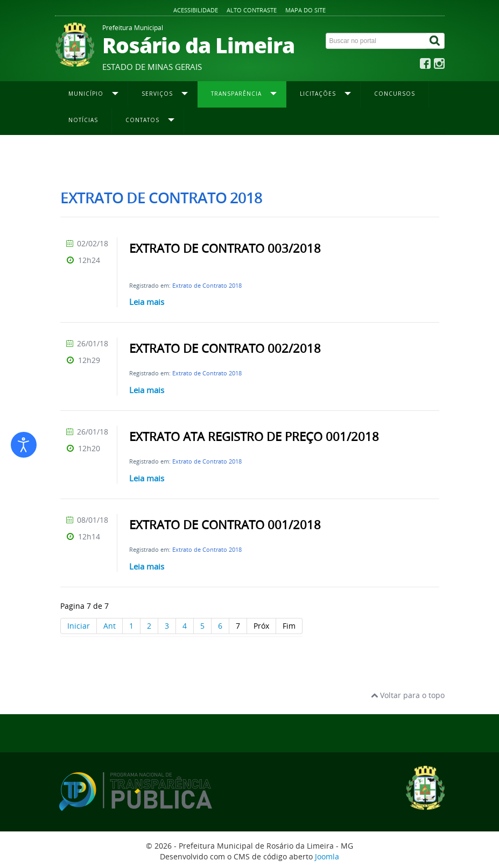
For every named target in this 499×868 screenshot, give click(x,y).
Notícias (83, 120)
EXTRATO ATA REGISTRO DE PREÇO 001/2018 (254, 437)
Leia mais (147, 302)
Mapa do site (305, 10)
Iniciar (79, 626)
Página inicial (80, 156)
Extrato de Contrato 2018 (207, 285)
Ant (110, 626)
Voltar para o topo (408, 695)
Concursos (395, 94)
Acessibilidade (196, 10)
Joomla (327, 856)
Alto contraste (252, 10)
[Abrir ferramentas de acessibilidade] (24, 445)
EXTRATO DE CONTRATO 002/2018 (225, 348)
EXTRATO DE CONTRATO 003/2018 (225, 248)
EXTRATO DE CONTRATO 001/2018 (225, 525)
